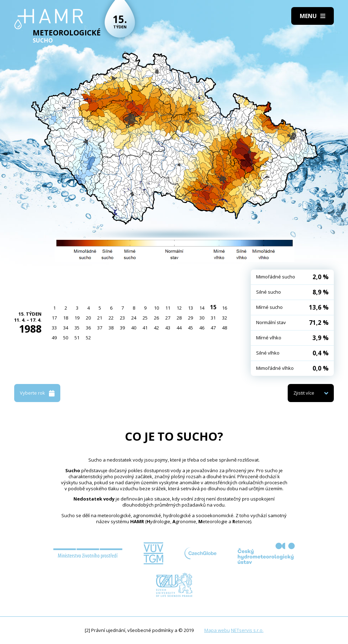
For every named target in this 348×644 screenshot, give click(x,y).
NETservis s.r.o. (247, 630)
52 (88, 338)
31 (213, 318)
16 (225, 308)
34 (66, 328)
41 (145, 328)
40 (134, 328)
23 (122, 318)
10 (156, 308)
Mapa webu (217, 630)
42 (156, 328)
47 (213, 328)
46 (202, 328)
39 (122, 328)
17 (54, 318)
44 (179, 328)
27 (168, 318)
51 (77, 338)
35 (77, 328)
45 (190, 328)
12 (179, 308)
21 (100, 318)
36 (88, 328)
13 (190, 308)
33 (54, 328)
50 (66, 338)
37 (100, 328)
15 (213, 307)
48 (225, 328)
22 (111, 318)
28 (179, 318)
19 (77, 318)
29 (190, 318)
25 (145, 318)
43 (168, 328)
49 (54, 338)
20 (88, 318)
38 (111, 328)
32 (225, 318)
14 (202, 308)
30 (202, 318)
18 (66, 318)
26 (156, 318)
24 (134, 318)
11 (168, 308)
